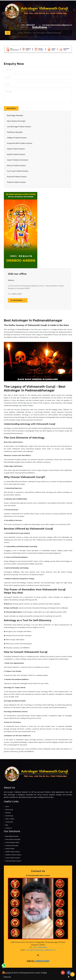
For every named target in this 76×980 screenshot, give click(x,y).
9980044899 (43, 961)
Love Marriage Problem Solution (19, 127)
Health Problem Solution (16, 154)
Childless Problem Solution (17, 138)
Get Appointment (18, 300)
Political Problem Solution (16, 182)
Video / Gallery (10, 819)
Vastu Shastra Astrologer (16, 121)
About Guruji (9, 810)
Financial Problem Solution (17, 177)
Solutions (8, 813)
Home (7, 806)
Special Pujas (9, 816)
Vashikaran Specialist (15, 132)
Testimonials (9, 822)
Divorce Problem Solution (16, 165)
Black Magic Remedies (15, 115)
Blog (7, 825)
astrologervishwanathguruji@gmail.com (57, 25)
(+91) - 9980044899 (28, 25)
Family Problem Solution (16, 149)
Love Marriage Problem (12, 842)
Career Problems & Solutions (18, 160)
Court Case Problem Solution (18, 171)
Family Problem (10, 849)
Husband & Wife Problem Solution (19, 143)
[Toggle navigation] (8, 33)
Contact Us (9, 828)
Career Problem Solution (13, 858)
